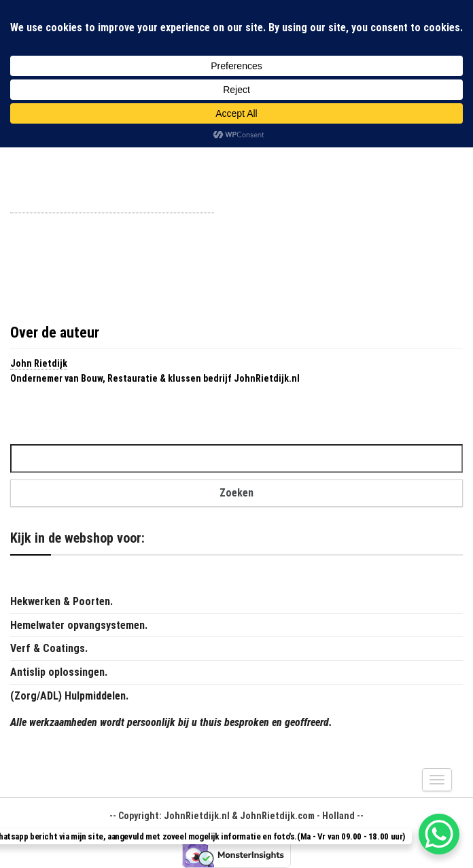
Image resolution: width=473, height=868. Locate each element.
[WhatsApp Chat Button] (439, 834)
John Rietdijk (39, 363)
